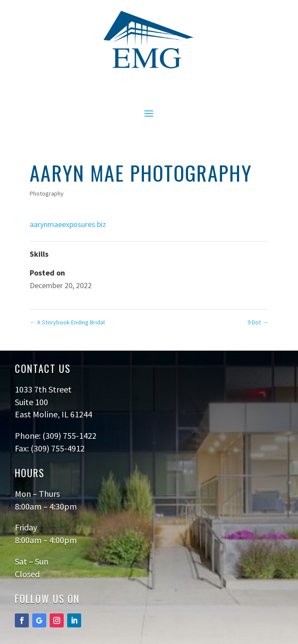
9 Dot (258, 322)
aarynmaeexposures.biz (68, 224)
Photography (47, 193)
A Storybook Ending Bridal (67, 322)
